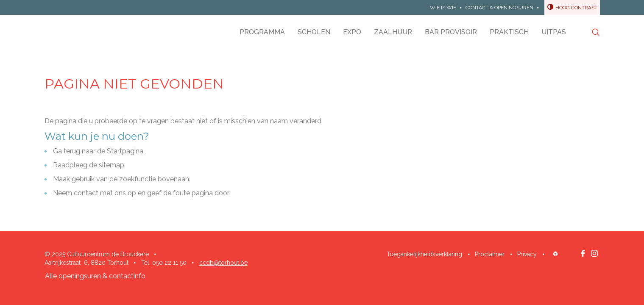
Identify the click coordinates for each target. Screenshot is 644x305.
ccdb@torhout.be (223, 263)
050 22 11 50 (169, 263)
